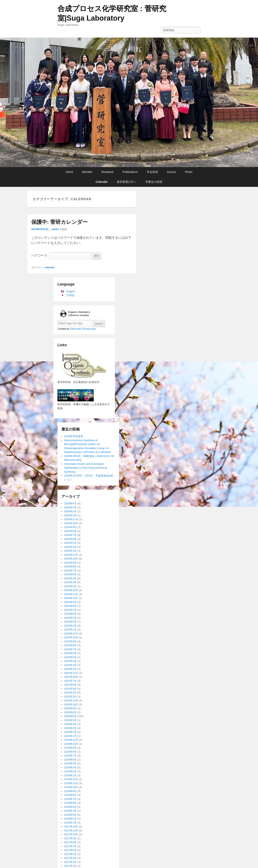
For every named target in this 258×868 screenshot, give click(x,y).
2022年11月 (71, 634)
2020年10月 (71, 704)
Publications (130, 172)
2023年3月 (70, 626)
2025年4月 (70, 547)
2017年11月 (71, 831)
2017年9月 (70, 838)
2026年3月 (70, 508)
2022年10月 (71, 637)
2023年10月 (71, 598)
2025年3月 (70, 551)
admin (55, 229)
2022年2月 (70, 669)
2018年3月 (70, 815)
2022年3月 (70, 665)
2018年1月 (70, 823)
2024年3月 (70, 582)
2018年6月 (70, 803)
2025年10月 (71, 523)
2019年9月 (70, 748)
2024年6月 (70, 574)
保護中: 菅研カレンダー (59, 222)
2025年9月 (70, 527)
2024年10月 (71, 559)
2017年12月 (71, 826)
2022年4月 (70, 661)
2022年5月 (70, 657)
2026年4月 (70, 503)
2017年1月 (70, 866)
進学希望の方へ (127, 182)
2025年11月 (71, 519)
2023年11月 (71, 594)
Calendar (102, 182)
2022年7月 (70, 649)
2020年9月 (70, 708)
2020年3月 (70, 728)
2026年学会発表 (74, 436)
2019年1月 (70, 775)
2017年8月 (70, 842)
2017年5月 (70, 854)
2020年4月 (70, 724)
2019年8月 (70, 752)
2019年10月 (71, 744)
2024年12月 (71, 555)
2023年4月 (70, 622)
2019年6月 (70, 760)
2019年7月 (70, 756)
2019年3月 (70, 768)
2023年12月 (71, 590)
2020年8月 (70, 712)
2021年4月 (70, 689)
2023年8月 (70, 606)
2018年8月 (70, 795)
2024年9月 (70, 563)
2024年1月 (70, 586)
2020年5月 (70, 720)
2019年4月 (70, 763)
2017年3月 (70, 862)
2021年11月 (71, 673)
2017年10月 (71, 834)
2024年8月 (70, 567)
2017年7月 (70, 846)
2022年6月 (70, 653)
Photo (189, 172)
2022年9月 (70, 641)
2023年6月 (70, 614)
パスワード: (61, 255)
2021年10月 (71, 677)
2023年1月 (70, 630)
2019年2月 (70, 771)
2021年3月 (70, 693)
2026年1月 (70, 515)
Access (171, 172)
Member (87, 172)
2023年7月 (70, 610)
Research (107, 172)
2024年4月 (70, 578)
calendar (50, 267)
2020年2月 (70, 732)
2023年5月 (70, 618)
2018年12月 (71, 779)
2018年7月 (70, 799)
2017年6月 (70, 850)
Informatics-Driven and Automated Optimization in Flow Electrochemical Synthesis (85, 468)
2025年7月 (70, 535)
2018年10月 (71, 787)
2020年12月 (71, 700)
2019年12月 (71, 740)
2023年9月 (70, 602)
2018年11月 (71, 783)
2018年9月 (70, 791)
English (71, 291)
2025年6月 (70, 539)
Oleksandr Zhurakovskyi (83, 329)
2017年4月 (70, 858)
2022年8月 (70, 645)
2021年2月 (70, 697)
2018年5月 (70, 807)
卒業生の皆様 (154, 182)
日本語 (70, 295)
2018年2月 (70, 819)
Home (69, 172)
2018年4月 (70, 811)
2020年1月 (70, 736)
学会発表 (152, 172)
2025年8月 (70, 531)
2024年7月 (70, 571)
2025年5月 (70, 543)
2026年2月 (70, 511)
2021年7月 (70, 681)
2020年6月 (70, 716)
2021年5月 (70, 685)
